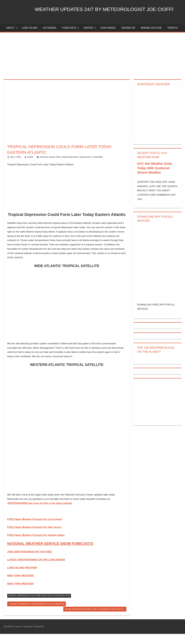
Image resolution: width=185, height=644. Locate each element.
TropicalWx (98, 167)
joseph (30, 167)
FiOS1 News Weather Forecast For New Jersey (34, 537)
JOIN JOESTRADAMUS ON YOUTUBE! (30, 562)
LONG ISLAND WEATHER (22, 578)
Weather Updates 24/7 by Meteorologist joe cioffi (77, 23)
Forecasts (71, 38)
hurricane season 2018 (50, 167)
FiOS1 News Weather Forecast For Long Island (35, 529)
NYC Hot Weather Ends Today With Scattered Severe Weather (155, 178)
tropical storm (86, 167)
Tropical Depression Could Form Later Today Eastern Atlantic (39, 606)
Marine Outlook (151, 38)
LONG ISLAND (30, 38)
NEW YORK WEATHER (20, 586)
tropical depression (70, 167)
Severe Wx (128, 38)
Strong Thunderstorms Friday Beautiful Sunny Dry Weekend (37, 614)
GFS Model (50, 38)
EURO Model (108, 38)
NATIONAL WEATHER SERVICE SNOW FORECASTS (50, 553)
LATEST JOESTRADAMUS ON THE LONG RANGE (36, 570)
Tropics (172, 38)
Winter (90, 38)
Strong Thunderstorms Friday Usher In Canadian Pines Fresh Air (94, 619)
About (12, 38)
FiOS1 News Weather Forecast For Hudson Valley (36, 545)
